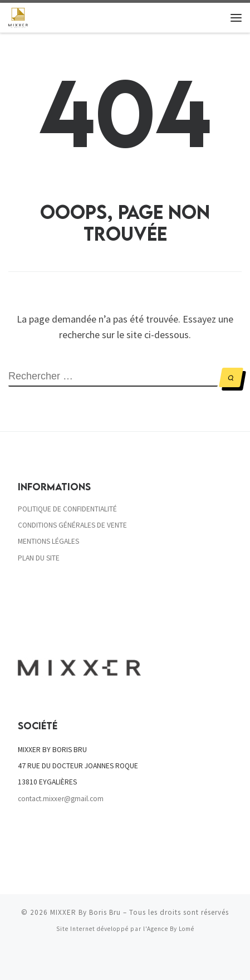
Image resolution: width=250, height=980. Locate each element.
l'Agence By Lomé (169, 929)
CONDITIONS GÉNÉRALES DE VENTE (72, 525)
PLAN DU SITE (39, 558)
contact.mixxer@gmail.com (61, 799)
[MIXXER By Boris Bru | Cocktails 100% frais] (18, 16)
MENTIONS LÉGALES (48, 542)
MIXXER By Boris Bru (85, 913)
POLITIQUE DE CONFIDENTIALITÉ (67, 509)
